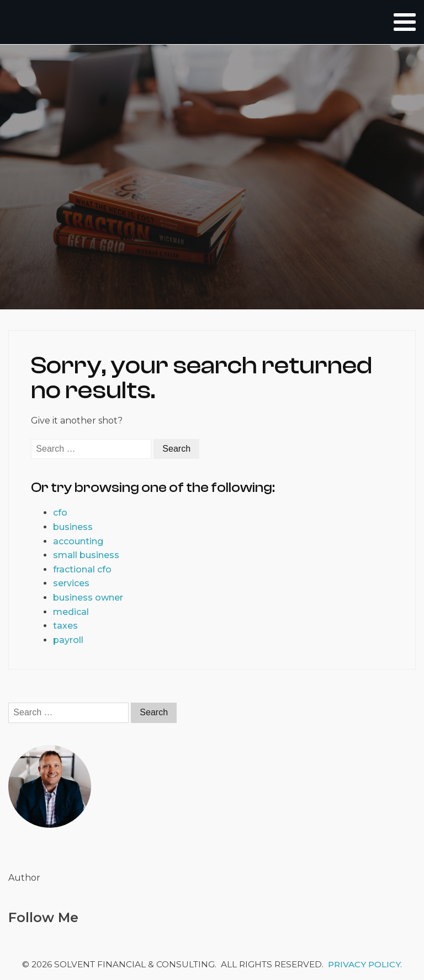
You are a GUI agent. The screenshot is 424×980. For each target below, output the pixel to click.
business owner (88, 598)
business (73, 527)
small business (86, 555)
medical (71, 612)
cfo (60, 513)
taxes (65, 626)
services (71, 583)
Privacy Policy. (365, 964)
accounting (78, 541)
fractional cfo (82, 569)
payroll (68, 640)
